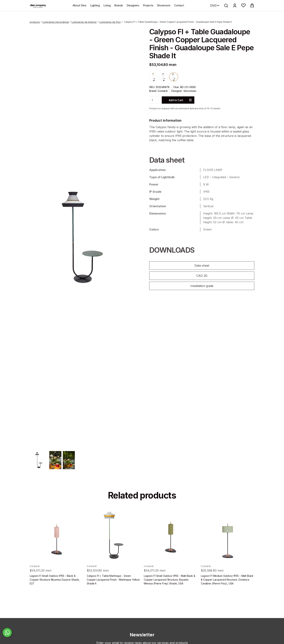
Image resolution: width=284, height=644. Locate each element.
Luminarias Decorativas (56, 22)
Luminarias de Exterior (84, 22)
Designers (133, 5)
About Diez (80, 5)
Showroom (164, 5)
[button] (243, 5)
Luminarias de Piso (110, 22)
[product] (56, 542)
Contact (179, 5)
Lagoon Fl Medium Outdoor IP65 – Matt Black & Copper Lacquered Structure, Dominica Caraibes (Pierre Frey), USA (227, 586)
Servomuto (190, 91)
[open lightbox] (82, 237)
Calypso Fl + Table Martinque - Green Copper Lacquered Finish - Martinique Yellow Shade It (113, 586)
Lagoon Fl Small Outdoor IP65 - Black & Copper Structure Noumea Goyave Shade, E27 (55, 586)
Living (107, 5)
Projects (148, 5)
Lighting (95, 5)
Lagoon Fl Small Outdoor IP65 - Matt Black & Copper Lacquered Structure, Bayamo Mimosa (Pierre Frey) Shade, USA (170, 586)
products (35, 22)
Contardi (163, 91)
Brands (119, 5)
